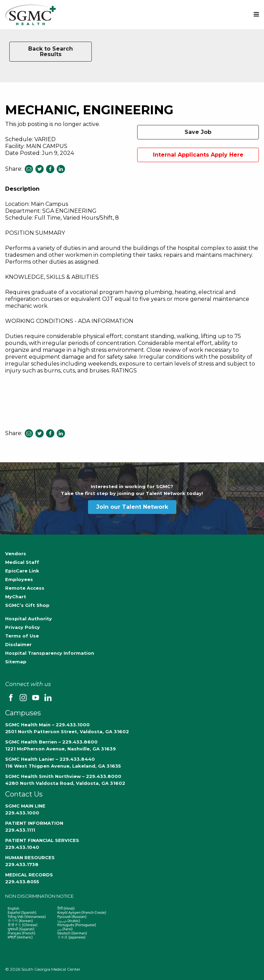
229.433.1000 (22, 813)
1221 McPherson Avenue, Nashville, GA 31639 (60, 749)
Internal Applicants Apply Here (198, 155)
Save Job (198, 132)
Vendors (16, 554)
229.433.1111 (20, 830)
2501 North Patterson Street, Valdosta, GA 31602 (67, 731)
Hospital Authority (29, 619)
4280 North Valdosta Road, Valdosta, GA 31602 (65, 783)
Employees (19, 579)
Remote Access (25, 588)
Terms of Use (22, 636)
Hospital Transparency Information (50, 653)
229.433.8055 (22, 882)
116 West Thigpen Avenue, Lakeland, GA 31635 (63, 766)
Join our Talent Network (132, 507)
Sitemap (16, 662)
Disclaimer (18, 644)
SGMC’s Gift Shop (27, 605)
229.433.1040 (22, 847)
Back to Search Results (51, 51)
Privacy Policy (23, 627)
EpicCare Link (22, 571)
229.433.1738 (22, 864)
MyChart (16, 597)
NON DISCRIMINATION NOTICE (39, 896)
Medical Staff (22, 562)
